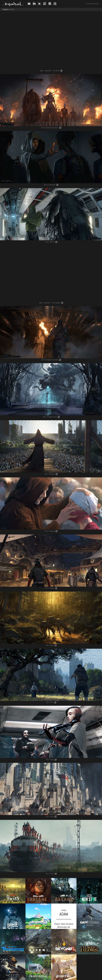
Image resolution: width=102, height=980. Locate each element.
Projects (5, 9)
